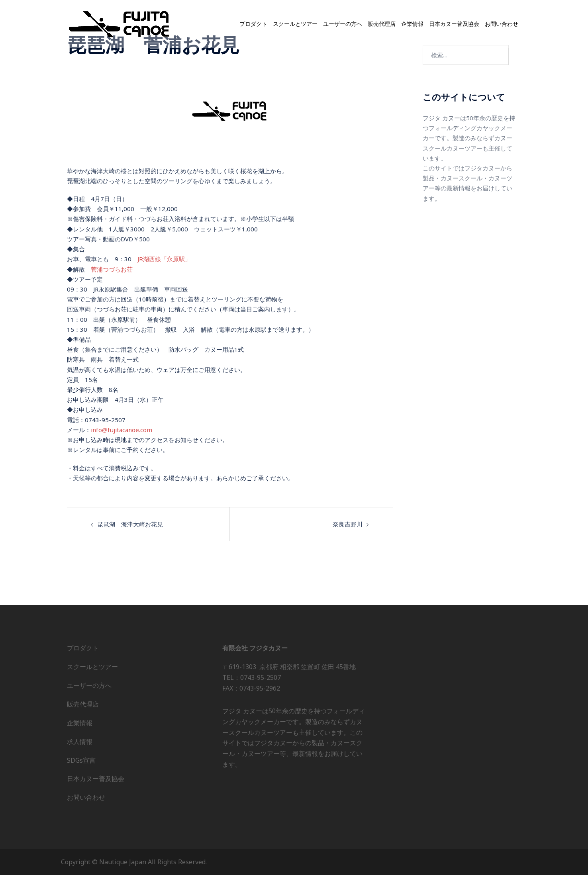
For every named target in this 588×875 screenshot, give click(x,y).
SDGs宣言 (81, 760)
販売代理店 (382, 24)
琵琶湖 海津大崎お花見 (130, 524)
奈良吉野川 (348, 524)
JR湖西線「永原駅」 (164, 259)
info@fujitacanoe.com (121, 429)
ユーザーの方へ (343, 24)
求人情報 (80, 741)
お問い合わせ (502, 24)
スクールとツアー (295, 24)
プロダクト (253, 24)
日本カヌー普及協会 (454, 24)
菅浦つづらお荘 (112, 269)
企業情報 (412, 24)
